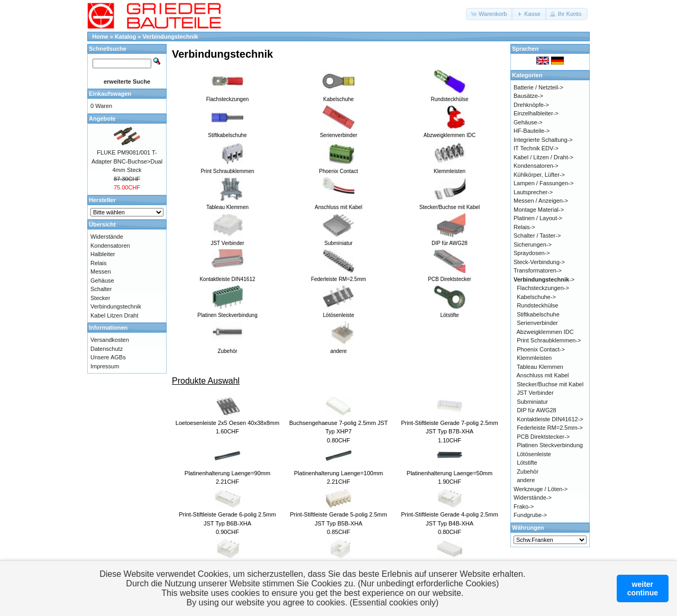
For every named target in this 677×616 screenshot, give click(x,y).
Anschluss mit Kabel (543, 375)
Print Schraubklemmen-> (549, 340)
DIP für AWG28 (537, 410)
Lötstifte (527, 463)
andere (526, 480)
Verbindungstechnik (171, 37)
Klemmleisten (534, 358)
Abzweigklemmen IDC (545, 332)
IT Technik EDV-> (536, 148)
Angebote (102, 119)
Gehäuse (102, 280)
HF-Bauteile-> (532, 131)
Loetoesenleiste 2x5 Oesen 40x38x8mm (227, 423)
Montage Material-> (539, 210)
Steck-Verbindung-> (539, 262)
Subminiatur (532, 402)
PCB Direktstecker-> (543, 437)
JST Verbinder (535, 393)
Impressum (105, 366)
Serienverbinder (537, 323)
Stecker (100, 298)
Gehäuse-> (528, 122)
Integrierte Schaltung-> (543, 140)
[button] (490, 14)
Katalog (125, 37)
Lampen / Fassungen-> (543, 183)
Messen (101, 271)
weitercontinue (643, 588)
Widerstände (107, 237)
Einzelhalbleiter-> (536, 113)
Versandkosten (110, 340)
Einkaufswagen (110, 94)
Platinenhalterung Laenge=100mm (339, 473)
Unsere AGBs (108, 357)
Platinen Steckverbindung (550, 445)
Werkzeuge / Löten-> (541, 489)
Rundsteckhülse (537, 305)
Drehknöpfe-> (531, 105)
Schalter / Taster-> (537, 235)
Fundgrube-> (530, 515)
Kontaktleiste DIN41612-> (550, 419)
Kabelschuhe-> (536, 297)
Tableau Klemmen (540, 367)
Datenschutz (107, 349)
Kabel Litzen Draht (115, 315)
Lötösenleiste (534, 454)
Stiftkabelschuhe (538, 314)
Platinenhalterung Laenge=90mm (227, 473)
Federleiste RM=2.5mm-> (550, 428)
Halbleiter (103, 254)
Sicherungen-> (533, 244)
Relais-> (524, 227)
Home (100, 37)
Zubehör (528, 472)
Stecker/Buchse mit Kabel (550, 384)
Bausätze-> (528, 96)
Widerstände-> (533, 497)
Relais (99, 263)
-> (544, 279)
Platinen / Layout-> (538, 218)
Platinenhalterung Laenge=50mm (450, 473)
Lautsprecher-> (533, 192)
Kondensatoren (110, 246)
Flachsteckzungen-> (543, 288)
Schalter (101, 289)
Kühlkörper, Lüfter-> (539, 175)
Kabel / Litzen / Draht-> (543, 157)
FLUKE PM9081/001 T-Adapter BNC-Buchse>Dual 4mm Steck (127, 161)
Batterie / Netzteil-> (538, 87)
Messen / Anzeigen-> (541, 201)
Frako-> (524, 506)
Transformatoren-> (538, 270)
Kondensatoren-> (536, 166)
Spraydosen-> (532, 253)
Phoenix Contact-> (541, 349)
